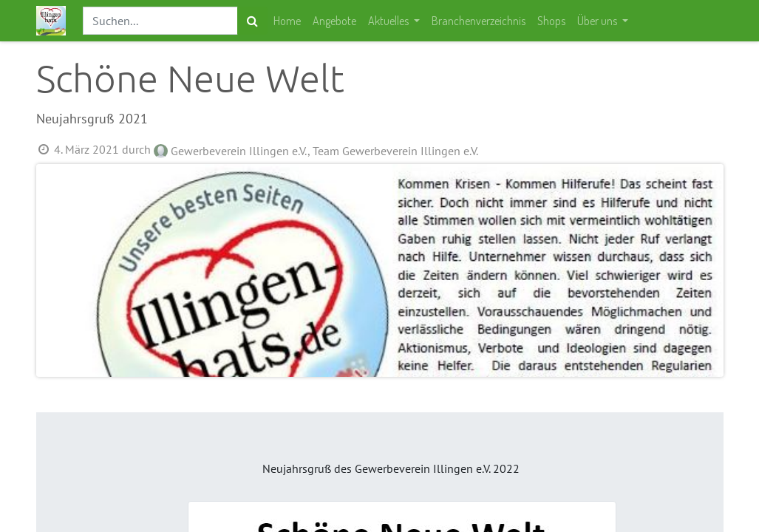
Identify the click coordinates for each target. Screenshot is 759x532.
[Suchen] (252, 21)
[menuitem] (287, 21)
